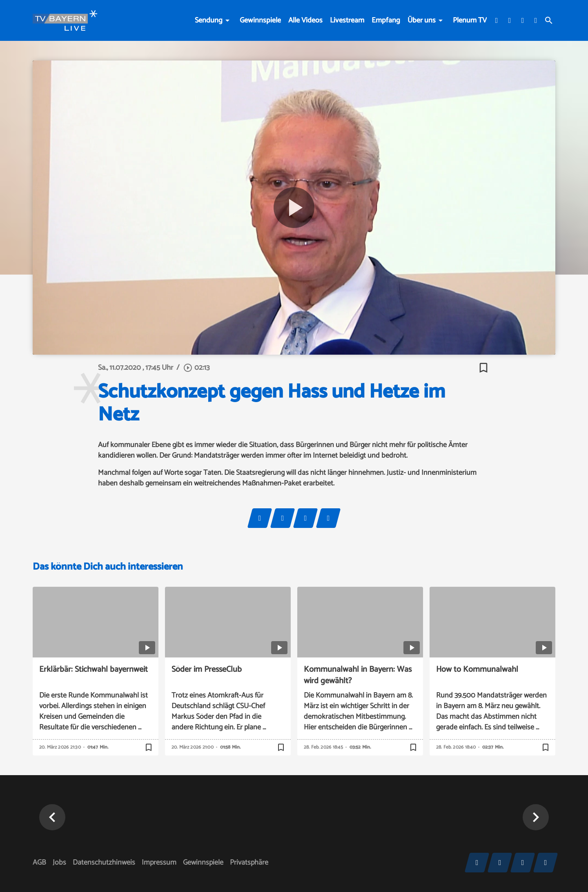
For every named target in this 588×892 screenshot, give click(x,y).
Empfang (386, 20)
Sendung (209, 20)
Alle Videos (305, 20)
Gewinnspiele (260, 20)
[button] (52, 817)
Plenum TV (470, 20)
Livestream (347, 20)
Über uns (422, 20)
